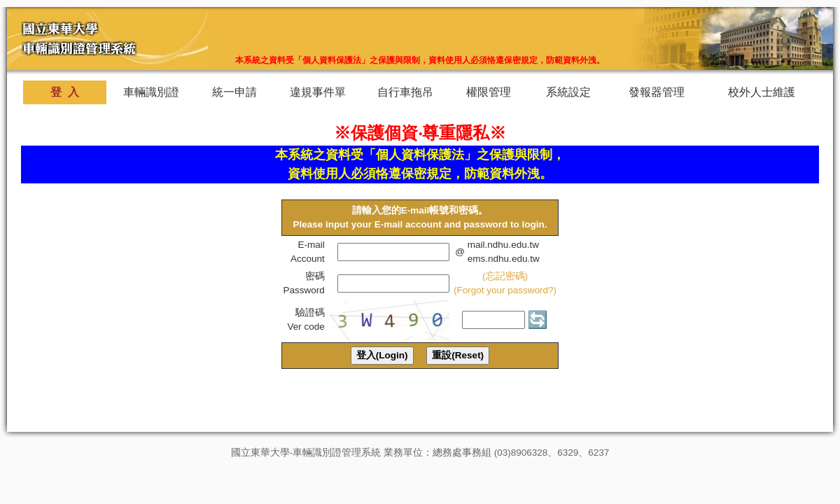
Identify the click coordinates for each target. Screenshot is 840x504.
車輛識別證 (151, 92)
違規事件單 (318, 92)
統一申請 (235, 92)
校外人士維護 (762, 92)
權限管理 (489, 92)
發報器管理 (657, 92)
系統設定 (569, 92)
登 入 (65, 92)
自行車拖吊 (405, 92)
